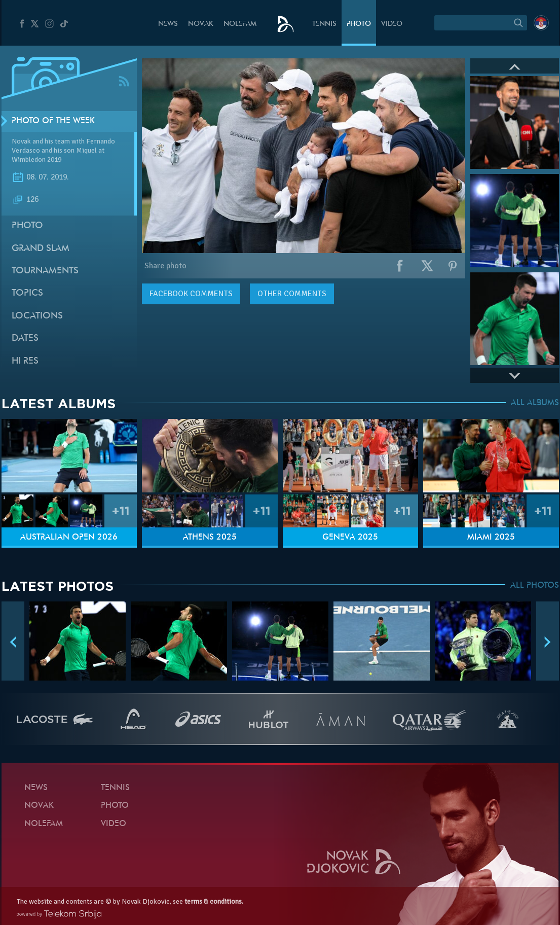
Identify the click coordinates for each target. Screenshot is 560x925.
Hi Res (25, 361)
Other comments (292, 294)
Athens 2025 (210, 538)
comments (191, 294)
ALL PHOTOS (535, 586)
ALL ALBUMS (535, 403)
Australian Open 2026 (69, 538)
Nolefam (240, 24)
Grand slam (41, 249)
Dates (25, 339)
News (168, 24)
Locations (37, 316)
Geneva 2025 (350, 538)
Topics (27, 293)
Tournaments (45, 271)
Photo (359, 24)
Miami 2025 (491, 538)
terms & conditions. (214, 901)
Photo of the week (53, 121)
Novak (201, 24)
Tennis (324, 24)
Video (392, 24)
